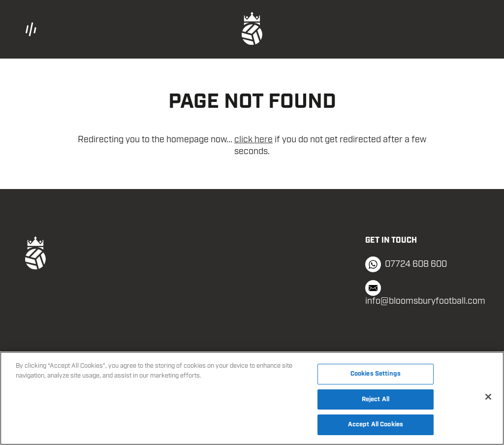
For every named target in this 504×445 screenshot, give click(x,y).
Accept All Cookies (376, 425)
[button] (101, 29)
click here (253, 140)
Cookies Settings (376, 374)
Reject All (376, 399)
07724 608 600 (406, 264)
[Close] (488, 397)
